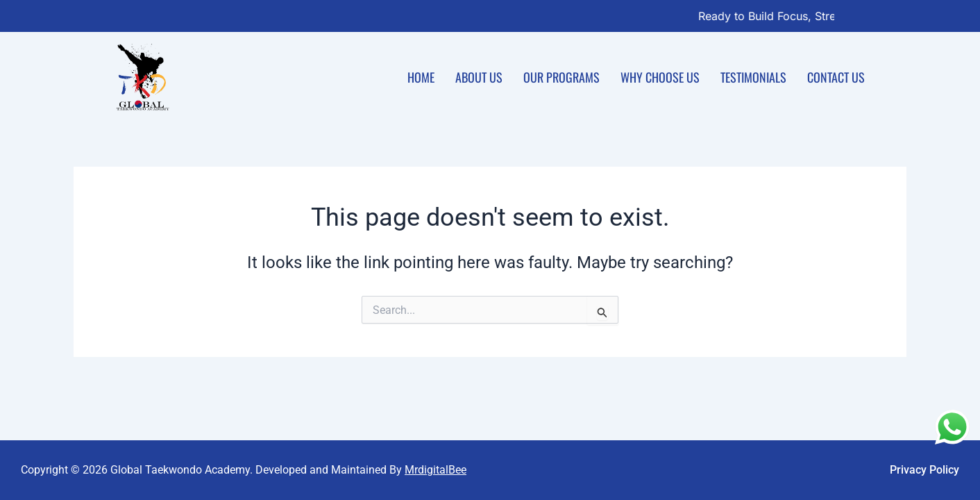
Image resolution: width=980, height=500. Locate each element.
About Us (479, 77)
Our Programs (561, 77)
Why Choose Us (660, 77)
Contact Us (836, 77)
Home (421, 77)
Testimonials (753, 77)
